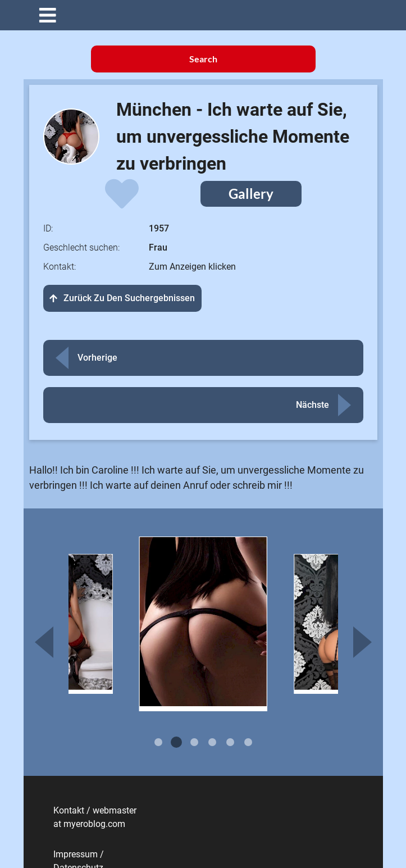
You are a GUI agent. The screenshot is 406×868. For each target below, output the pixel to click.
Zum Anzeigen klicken (192, 267)
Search (203, 59)
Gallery (251, 194)
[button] (212, 15)
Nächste (313, 405)
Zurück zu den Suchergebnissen (122, 298)
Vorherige (97, 358)
